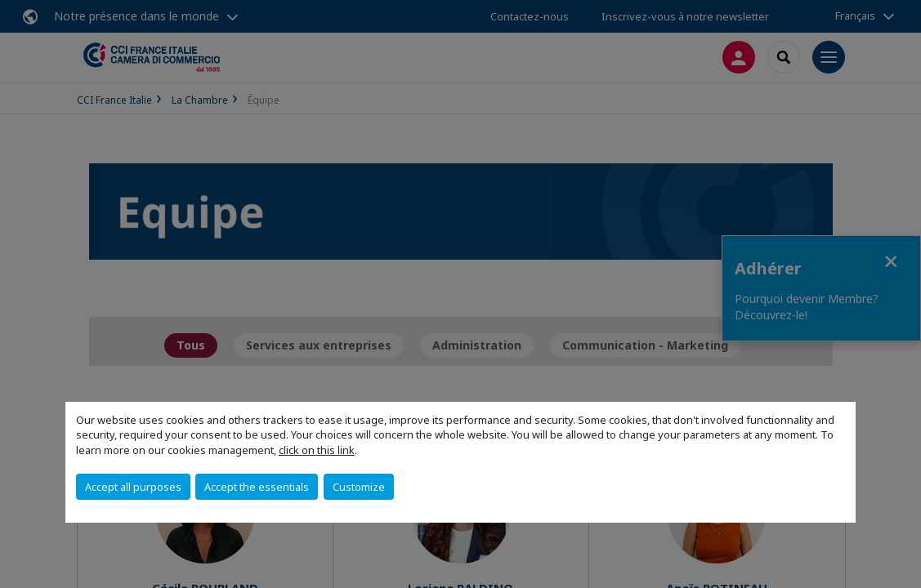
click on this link (317, 450)
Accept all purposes (133, 487)
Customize (359, 487)
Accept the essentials (257, 487)
